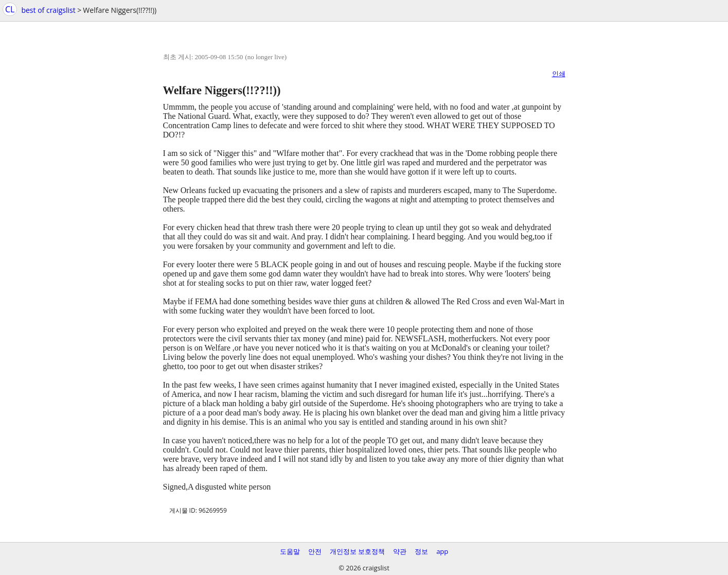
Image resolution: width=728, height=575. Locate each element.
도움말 (290, 551)
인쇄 (559, 74)
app (442, 551)
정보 (421, 551)
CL (10, 9)
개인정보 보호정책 (357, 551)
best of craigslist (48, 10)
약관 (400, 551)
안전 (315, 551)
